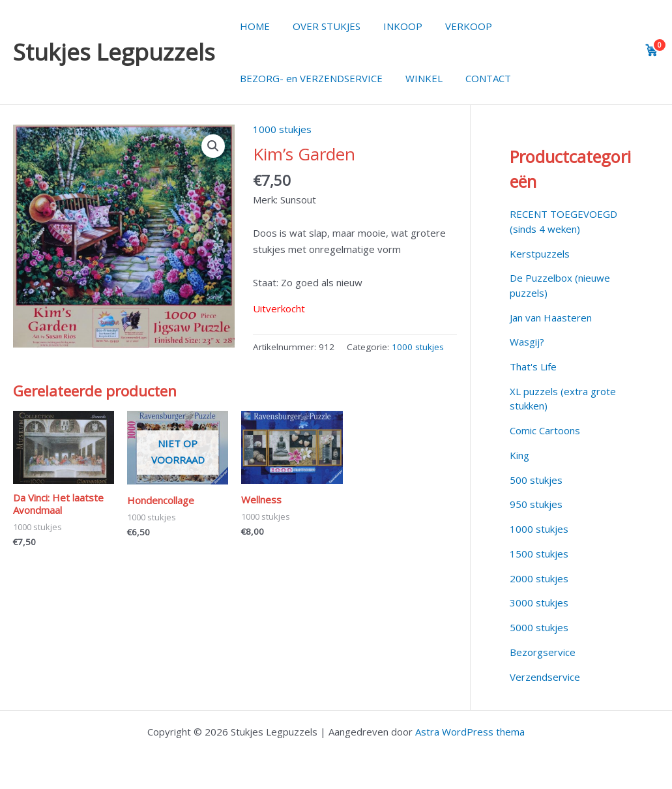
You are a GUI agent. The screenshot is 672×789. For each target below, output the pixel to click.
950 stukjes (536, 504)
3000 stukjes (539, 603)
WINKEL (419, 78)
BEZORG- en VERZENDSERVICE (309, 78)
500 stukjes (536, 480)
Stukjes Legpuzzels (114, 52)
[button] (213, 146)
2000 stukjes (539, 578)
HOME (253, 26)
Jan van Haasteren (551, 318)
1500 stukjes (539, 554)
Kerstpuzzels (540, 254)
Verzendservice (545, 677)
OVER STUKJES (321, 26)
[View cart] (652, 50)
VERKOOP (457, 26)
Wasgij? (527, 342)
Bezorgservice (543, 652)
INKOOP (394, 26)
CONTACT (480, 78)
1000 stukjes (282, 129)
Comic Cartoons (545, 430)
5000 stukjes (539, 627)
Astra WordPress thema (470, 732)
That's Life (533, 366)
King (519, 455)
